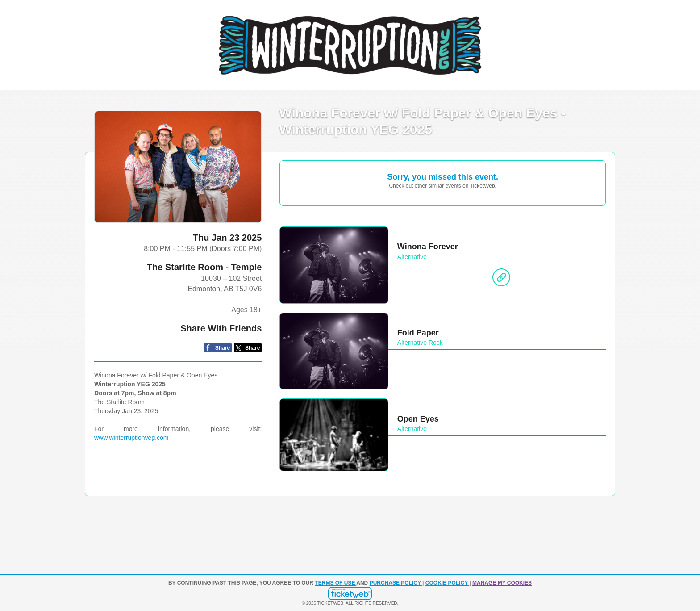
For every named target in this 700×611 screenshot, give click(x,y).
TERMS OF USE (335, 583)
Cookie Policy (447, 583)
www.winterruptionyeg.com (131, 438)
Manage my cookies (502, 583)
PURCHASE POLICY (396, 583)
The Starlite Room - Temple (204, 267)
